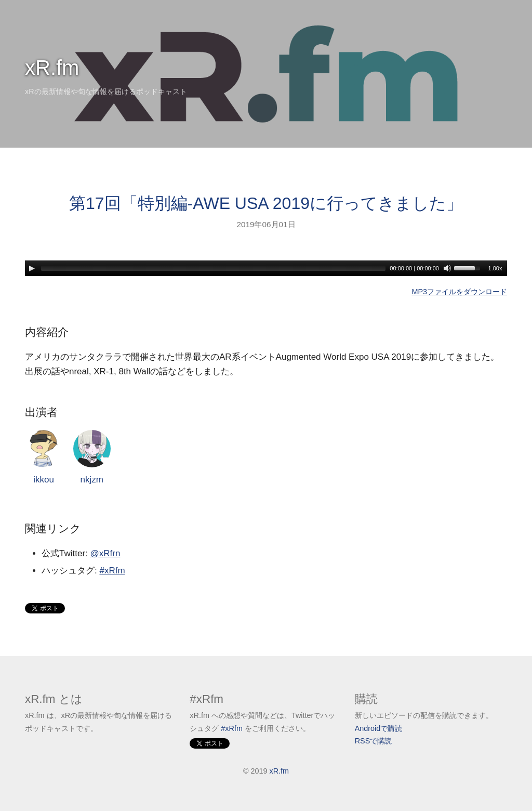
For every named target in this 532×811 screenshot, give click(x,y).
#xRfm (112, 571)
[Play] (32, 268)
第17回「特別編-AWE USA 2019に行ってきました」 (266, 203)
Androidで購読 (379, 728)
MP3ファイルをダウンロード (459, 292)
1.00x (495, 268)
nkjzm (92, 457)
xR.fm (52, 68)
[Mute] (447, 268)
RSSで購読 (374, 741)
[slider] (213, 268)
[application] (266, 268)
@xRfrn (105, 553)
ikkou (44, 457)
